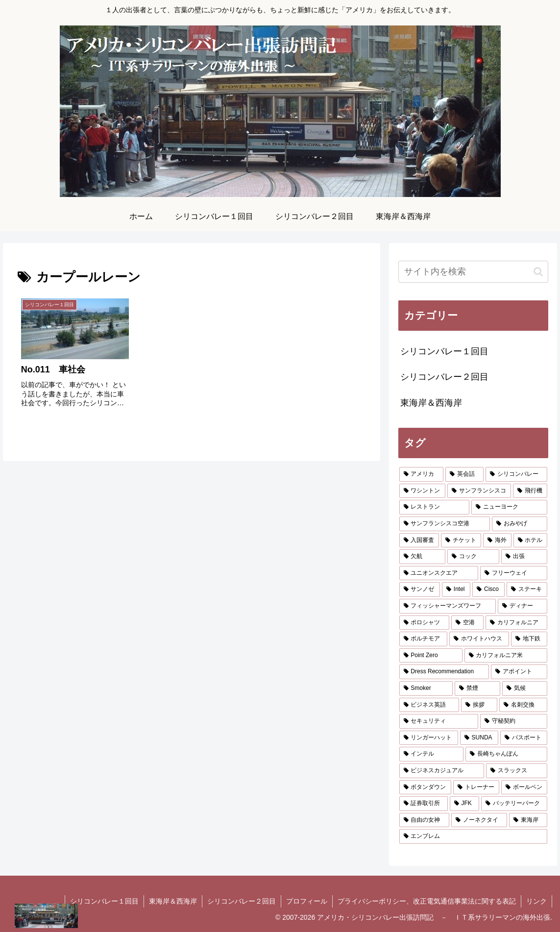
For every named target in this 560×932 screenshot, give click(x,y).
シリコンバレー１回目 (104, 901)
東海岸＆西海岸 (173, 901)
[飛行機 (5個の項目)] (530, 491)
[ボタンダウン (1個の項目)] (425, 787)
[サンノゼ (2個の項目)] (420, 589)
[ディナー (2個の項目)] (523, 606)
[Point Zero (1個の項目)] (431, 656)
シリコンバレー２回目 (242, 901)
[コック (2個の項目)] (473, 557)
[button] (538, 272)
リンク (536, 901)
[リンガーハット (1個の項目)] (429, 738)
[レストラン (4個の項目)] (434, 507)
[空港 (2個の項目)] (467, 623)
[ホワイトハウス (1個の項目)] (479, 639)
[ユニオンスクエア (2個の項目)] (439, 573)
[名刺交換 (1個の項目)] (523, 705)
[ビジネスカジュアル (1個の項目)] (442, 771)
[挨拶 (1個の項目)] (479, 705)
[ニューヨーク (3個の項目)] (509, 507)
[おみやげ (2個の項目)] (520, 524)
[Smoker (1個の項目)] (426, 688)
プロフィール (307, 901)
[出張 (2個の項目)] (524, 557)
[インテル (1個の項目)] (431, 754)
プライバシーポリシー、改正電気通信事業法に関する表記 (427, 901)
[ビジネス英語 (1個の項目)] (429, 705)
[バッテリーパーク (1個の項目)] (514, 804)
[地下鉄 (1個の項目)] (529, 639)
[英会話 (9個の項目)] (464, 474)
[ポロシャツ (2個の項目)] (424, 623)
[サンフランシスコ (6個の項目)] (479, 491)
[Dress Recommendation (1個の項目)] (444, 672)
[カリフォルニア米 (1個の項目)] (506, 656)
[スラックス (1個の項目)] (517, 771)
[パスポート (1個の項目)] (524, 738)
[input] (474, 272)
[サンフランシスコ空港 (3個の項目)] (445, 524)
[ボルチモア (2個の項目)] (423, 639)
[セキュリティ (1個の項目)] (439, 721)
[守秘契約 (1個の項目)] (514, 721)
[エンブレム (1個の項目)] (474, 836)
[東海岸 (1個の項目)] (528, 820)
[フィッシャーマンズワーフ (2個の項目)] (448, 606)
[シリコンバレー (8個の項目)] (516, 474)
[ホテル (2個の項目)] (531, 540)
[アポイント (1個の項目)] (519, 672)
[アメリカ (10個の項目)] (421, 474)
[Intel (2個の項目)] (456, 589)
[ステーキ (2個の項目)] (527, 589)
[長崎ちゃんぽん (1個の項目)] (506, 754)
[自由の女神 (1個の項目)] (424, 820)
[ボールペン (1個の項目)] (524, 787)
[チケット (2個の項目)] (461, 540)
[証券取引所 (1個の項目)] (424, 804)
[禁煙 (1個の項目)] (477, 688)
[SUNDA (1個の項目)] (479, 738)
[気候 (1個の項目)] (525, 688)
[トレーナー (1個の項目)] (476, 787)
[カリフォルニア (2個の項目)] (516, 623)
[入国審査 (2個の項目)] (419, 540)
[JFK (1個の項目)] (464, 804)
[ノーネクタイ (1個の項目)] (479, 820)
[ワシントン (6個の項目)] (422, 491)
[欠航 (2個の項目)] (422, 557)
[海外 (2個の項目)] (497, 540)
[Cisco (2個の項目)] (488, 589)
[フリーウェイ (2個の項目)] (514, 573)
